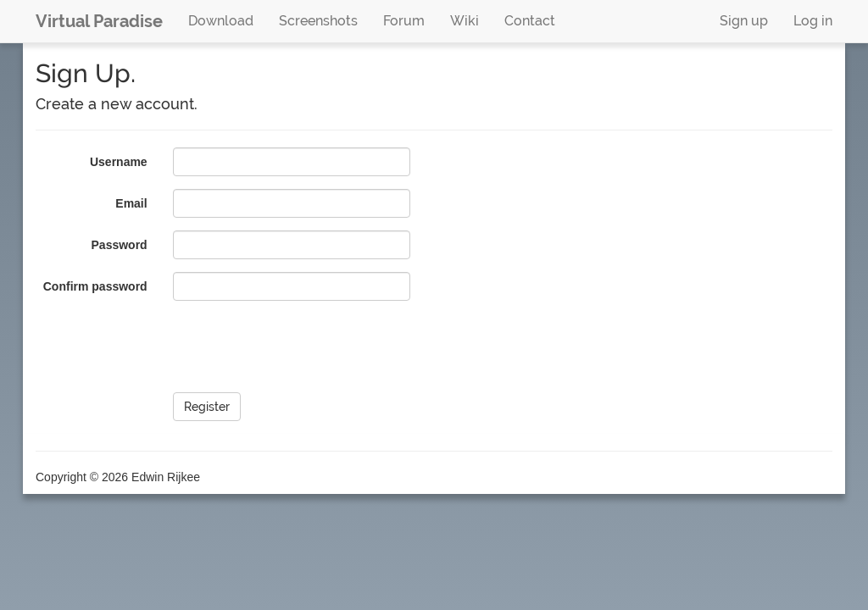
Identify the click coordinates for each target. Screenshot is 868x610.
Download (221, 21)
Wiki (465, 21)
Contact (530, 21)
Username (119, 162)
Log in (813, 21)
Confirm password (95, 286)
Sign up (744, 21)
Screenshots (318, 21)
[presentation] (302, 347)
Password (120, 245)
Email (131, 203)
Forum (404, 21)
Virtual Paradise (99, 21)
